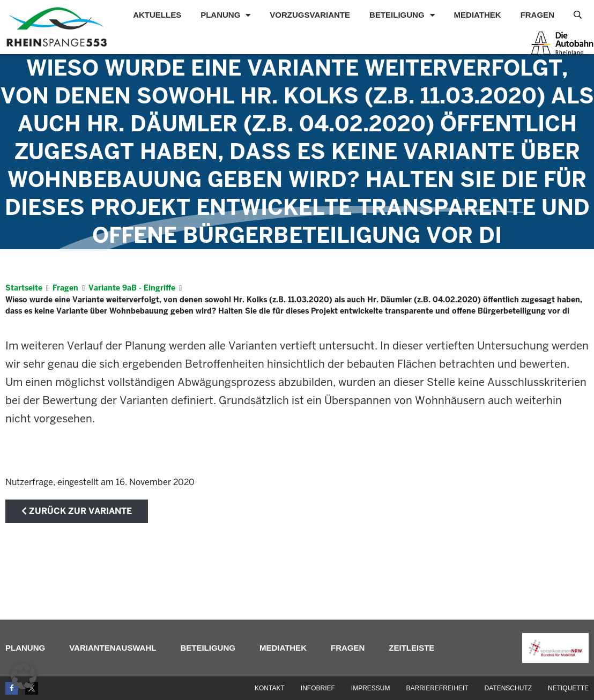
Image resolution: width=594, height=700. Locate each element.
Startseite (24, 288)
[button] (24, 676)
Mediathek (478, 15)
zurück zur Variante (77, 511)
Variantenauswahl (113, 648)
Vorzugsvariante (310, 15)
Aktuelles (157, 15)
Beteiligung (402, 15)
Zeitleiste (411, 648)
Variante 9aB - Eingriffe (132, 288)
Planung (225, 15)
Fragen (537, 15)
